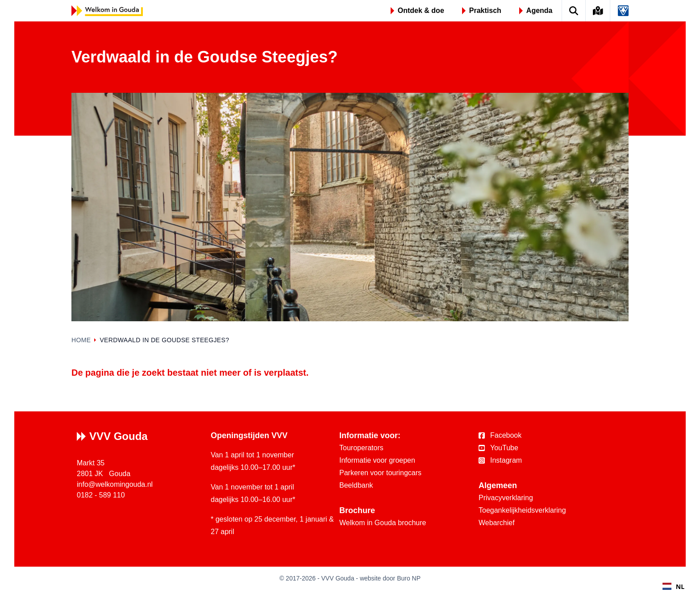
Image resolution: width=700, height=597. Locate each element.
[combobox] (673, 586)
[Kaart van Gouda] (598, 11)
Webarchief (497, 523)
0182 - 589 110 (101, 495)
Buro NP (409, 578)
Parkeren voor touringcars (380, 473)
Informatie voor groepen (377, 460)
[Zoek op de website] (574, 11)
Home (81, 340)
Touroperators (361, 448)
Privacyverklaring (506, 498)
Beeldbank (356, 485)
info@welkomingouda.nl (115, 484)
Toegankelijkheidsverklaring (522, 510)
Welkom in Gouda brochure (383, 523)
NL (673, 587)
